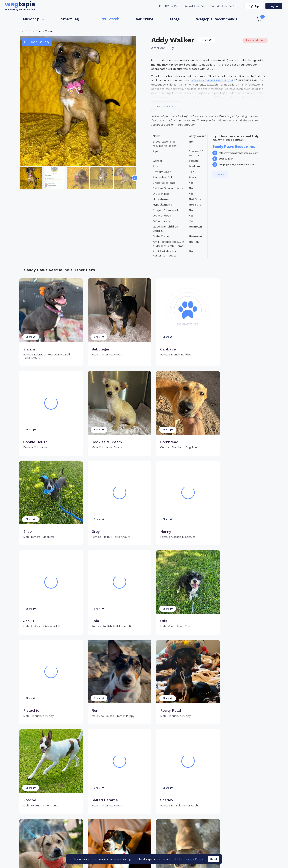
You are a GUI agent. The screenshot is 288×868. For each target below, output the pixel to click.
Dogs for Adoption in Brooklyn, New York (211, 853)
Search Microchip (115, 828)
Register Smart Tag (175, 821)
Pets (31, 31)
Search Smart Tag (174, 828)
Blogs (175, 19)
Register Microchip (116, 821)
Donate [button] (220, 175)
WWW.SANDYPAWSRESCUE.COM (212, 80)
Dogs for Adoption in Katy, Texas (156, 853)
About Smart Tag (173, 834)
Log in (274, 6)
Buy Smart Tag (172, 815)
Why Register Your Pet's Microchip (127, 815)
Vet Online (144, 19)
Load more (165, 106)
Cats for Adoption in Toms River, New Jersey (99, 853)
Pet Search (110, 19)
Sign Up (254, 6)
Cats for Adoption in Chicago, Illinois (39, 853)
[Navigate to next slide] (135, 178)
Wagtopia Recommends (216, 19)
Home (20, 31)
